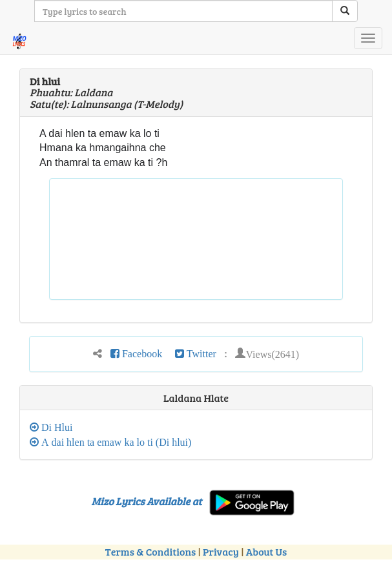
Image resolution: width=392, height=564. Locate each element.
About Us (266, 551)
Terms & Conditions (150, 551)
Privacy (221, 551)
